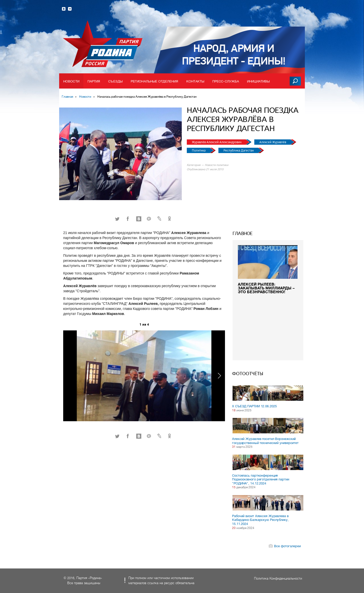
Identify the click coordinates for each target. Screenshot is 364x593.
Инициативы (258, 81)
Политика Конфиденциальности (278, 578)
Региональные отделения (154, 81)
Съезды (115, 81)
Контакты (195, 81)
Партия (94, 81)
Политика (199, 150)
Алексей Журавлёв (273, 142)
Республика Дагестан (239, 150)
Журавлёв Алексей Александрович (217, 142)
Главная (67, 97)
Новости (71, 81)
